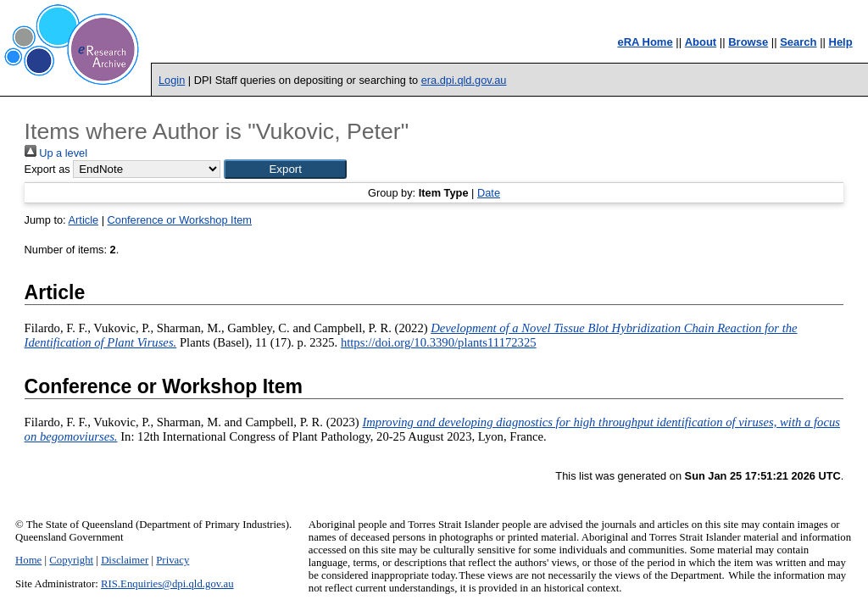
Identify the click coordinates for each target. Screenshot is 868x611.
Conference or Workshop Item (180, 220)
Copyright (71, 560)
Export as (47, 169)
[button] (285, 169)
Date (489, 193)
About (701, 42)
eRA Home (645, 42)
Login (172, 80)
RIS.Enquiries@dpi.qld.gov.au (167, 584)
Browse (748, 42)
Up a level (56, 153)
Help (841, 42)
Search (798, 42)
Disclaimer (125, 560)
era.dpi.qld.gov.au (464, 80)
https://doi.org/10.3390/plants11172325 (439, 342)
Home (28, 560)
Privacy (172, 560)
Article (84, 220)
